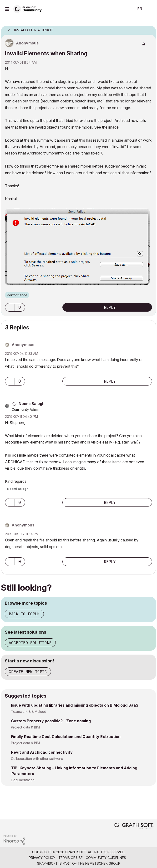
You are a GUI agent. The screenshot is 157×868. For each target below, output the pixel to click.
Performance (17, 295)
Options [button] (149, 29)
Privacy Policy (42, 858)
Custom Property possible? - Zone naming (51, 721)
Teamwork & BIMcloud (29, 711)
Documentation (23, 780)
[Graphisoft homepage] (134, 826)
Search (123, 9)
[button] (10, 307)
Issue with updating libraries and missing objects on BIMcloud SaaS (75, 705)
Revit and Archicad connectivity (42, 752)
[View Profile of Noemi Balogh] (32, 404)
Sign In (149, 9)
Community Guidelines (106, 858)
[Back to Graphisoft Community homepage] (29, 9)
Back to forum (24, 614)
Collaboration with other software (37, 759)
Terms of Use (71, 858)
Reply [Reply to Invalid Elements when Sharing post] (110, 307)
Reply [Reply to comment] (110, 381)
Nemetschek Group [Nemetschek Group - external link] (103, 863)
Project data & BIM (25, 727)
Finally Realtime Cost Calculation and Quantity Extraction (66, 737)
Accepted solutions (30, 643)
